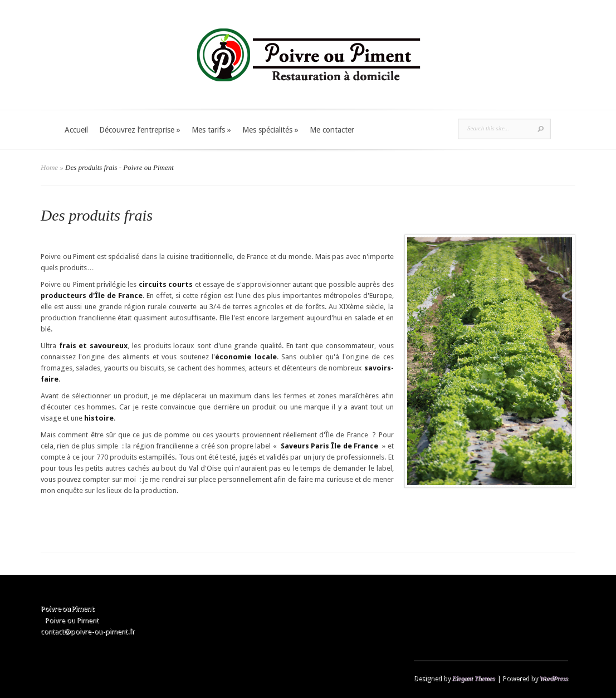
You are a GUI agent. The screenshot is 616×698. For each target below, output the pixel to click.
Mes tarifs (211, 130)
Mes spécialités (270, 130)
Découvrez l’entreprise (140, 130)
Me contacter (332, 130)
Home (49, 167)
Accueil (76, 130)
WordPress (554, 679)
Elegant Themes (474, 679)
